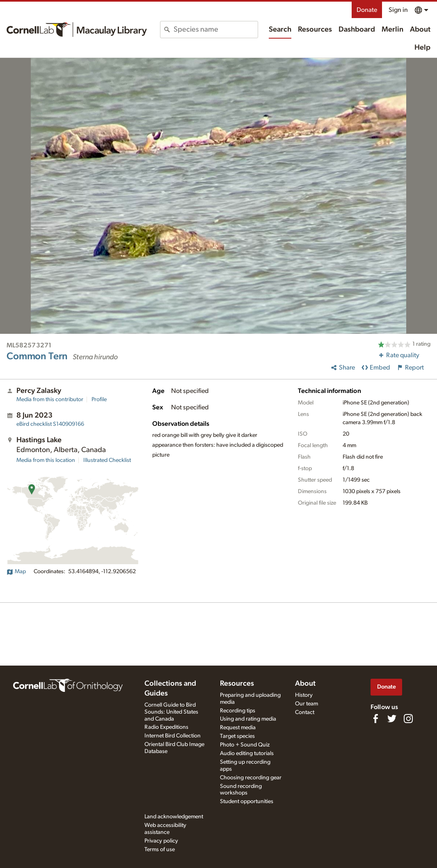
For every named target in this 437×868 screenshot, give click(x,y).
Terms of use (160, 850)
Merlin (392, 30)
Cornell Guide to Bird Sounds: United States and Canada (171, 712)
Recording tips (238, 711)
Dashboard (357, 30)
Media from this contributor (50, 400)
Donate (367, 10)
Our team (307, 704)
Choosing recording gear (251, 778)
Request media (238, 728)
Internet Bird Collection (173, 736)
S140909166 (50, 424)
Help (422, 48)
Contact (305, 712)
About (420, 30)
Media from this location (46, 460)
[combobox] (216, 30)
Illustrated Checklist (107, 460)
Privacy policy (161, 841)
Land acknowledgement (174, 817)
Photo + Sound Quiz (245, 745)
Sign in (398, 10)
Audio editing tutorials (247, 753)
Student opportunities (247, 801)
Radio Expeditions (166, 727)
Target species (237, 736)
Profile (99, 400)
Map (16, 572)
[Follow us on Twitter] (392, 719)
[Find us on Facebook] (375, 719)
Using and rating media (248, 719)
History (304, 695)
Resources (315, 30)
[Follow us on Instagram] (408, 719)
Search (280, 30)
